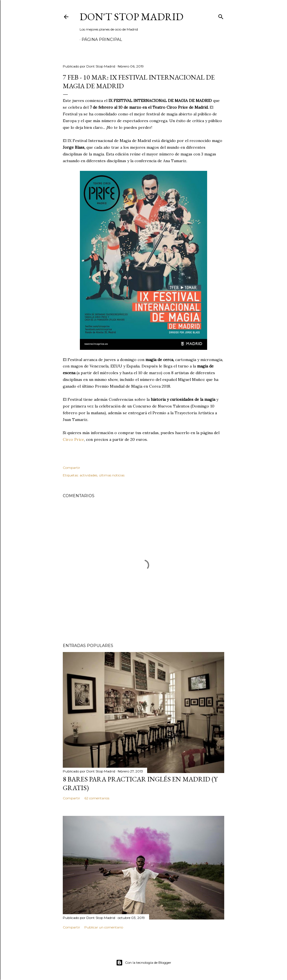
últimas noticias (112, 475)
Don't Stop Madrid (131, 17)
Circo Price (73, 439)
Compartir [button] (71, 468)
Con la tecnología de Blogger (144, 963)
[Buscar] (221, 16)
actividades (88, 475)
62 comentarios (97, 798)
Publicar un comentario (104, 927)
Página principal (102, 39)
